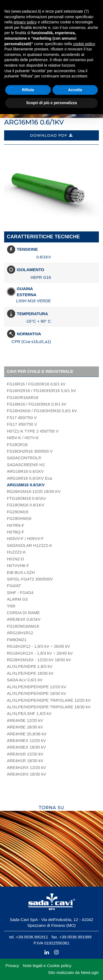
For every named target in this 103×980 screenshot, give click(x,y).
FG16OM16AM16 (23, 626)
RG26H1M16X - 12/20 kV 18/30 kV (39, 660)
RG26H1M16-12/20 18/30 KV (34, 491)
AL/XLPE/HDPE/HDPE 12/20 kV (37, 687)
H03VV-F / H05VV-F (25, 538)
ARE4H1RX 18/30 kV (27, 774)
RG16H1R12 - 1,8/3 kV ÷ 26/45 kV (38, 646)
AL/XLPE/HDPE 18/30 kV (30, 673)
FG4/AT (14, 586)
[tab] (51, 372)
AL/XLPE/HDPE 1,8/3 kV (30, 666)
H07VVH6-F (18, 565)
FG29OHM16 (19, 518)
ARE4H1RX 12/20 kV (27, 767)
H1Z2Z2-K (16, 552)
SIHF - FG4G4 (20, 592)
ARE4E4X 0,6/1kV (24, 619)
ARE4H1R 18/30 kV (25, 761)
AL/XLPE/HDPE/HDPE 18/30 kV (37, 693)
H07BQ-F (16, 532)
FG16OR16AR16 (23, 397)
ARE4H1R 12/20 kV (25, 754)
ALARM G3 (17, 599)
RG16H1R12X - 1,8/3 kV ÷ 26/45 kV (40, 653)
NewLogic (90, 972)
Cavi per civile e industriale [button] (40, 371)
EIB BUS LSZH (21, 572)
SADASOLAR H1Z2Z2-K (30, 545)
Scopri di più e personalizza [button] (51, 103)
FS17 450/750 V (22, 418)
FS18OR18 (17, 445)
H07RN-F (16, 525)
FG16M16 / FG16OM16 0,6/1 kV (37, 404)
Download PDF (51, 135)
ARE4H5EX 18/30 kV (26, 747)
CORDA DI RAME (23, 613)
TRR (11, 606)
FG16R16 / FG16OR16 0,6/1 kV (36, 384)
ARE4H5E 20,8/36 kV (27, 734)
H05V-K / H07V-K (23, 438)
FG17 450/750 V (22, 424)
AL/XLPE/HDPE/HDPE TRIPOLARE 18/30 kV (49, 707)
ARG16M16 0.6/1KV (26, 485)
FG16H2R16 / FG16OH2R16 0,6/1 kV (41, 391)
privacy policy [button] (25, 22)
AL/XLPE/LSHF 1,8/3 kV (29, 713)
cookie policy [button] (84, 44)
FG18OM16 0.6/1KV (26, 505)
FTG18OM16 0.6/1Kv (27, 498)
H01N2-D (16, 559)
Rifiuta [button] (28, 90)
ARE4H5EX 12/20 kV (26, 740)
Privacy (12, 966)
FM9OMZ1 (17, 640)
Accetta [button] (75, 90)
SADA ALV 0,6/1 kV (25, 680)
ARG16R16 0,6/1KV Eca (29, 478)
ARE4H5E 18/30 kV (25, 727)
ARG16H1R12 (20, 633)
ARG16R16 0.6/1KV (25, 471)
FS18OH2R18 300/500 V (30, 451)
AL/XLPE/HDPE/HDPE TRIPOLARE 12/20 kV (49, 700)
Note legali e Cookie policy (47, 966)
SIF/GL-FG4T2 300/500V (30, 579)
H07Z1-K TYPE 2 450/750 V (33, 431)
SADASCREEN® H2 (26, 465)
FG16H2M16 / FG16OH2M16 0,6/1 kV (42, 411)
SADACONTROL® (24, 458)
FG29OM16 (18, 512)
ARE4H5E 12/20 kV (25, 720)
